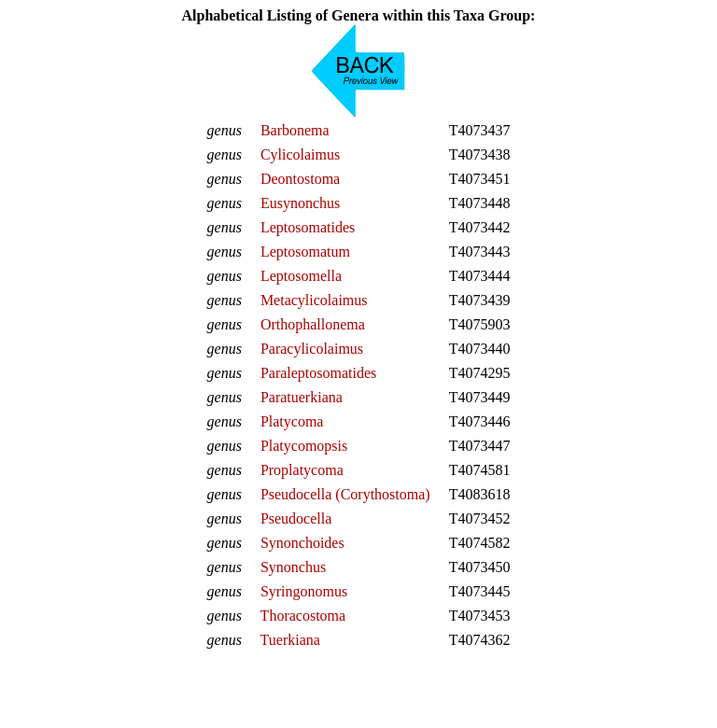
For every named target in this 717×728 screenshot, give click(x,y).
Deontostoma (300, 179)
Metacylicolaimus (314, 300)
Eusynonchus (300, 203)
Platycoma (292, 421)
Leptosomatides (308, 227)
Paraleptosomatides (318, 373)
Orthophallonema (313, 324)
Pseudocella (296, 518)
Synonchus (293, 567)
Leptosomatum (305, 252)
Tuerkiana (290, 640)
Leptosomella (301, 276)
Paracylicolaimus (312, 349)
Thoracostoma (303, 616)
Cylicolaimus (300, 154)
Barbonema (295, 130)
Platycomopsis (304, 446)
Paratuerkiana (302, 397)
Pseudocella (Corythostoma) (345, 494)
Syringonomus (304, 591)
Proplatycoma (302, 470)
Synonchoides (302, 543)
